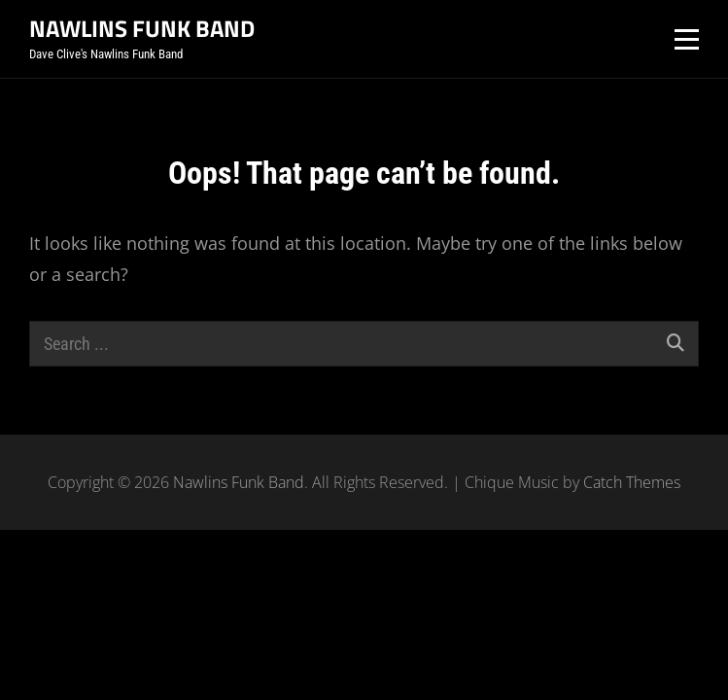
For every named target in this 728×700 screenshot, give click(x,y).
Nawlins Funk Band (142, 28)
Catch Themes (632, 482)
